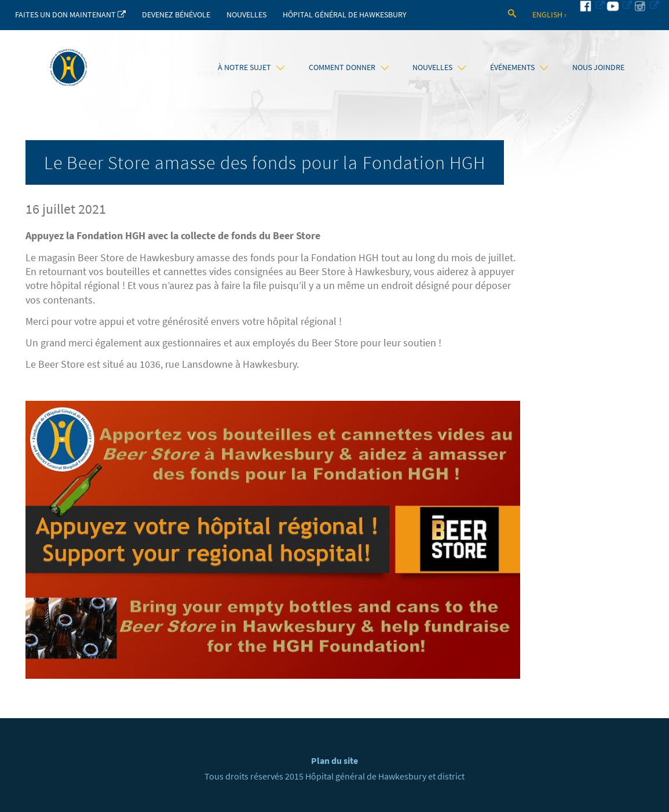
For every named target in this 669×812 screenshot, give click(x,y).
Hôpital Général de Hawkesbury (345, 15)
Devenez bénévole (176, 15)
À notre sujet (251, 67)
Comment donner (349, 67)
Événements (519, 67)
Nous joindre (598, 67)
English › (549, 15)
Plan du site (334, 761)
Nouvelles (246, 15)
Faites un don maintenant (70, 15)
